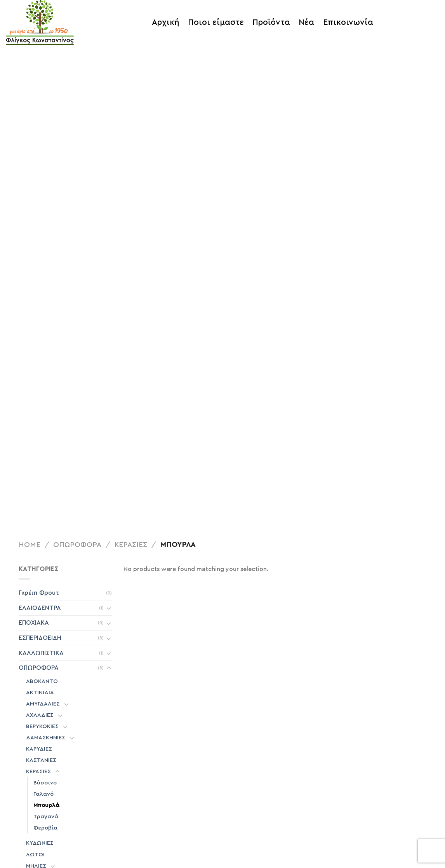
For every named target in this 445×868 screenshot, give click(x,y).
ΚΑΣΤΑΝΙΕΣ (41, 760)
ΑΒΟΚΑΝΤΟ (42, 681)
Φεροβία (45, 828)
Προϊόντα (271, 22)
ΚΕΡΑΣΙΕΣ (131, 545)
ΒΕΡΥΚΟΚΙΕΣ (42, 726)
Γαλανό (43, 794)
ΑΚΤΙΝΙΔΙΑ (40, 692)
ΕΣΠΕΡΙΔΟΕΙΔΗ (40, 638)
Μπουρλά (46, 805)
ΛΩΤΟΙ (35, 855)
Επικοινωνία (348, 22)
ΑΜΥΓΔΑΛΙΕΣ (43, 704)
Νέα (306, 22)
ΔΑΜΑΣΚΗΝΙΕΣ (46, 738)
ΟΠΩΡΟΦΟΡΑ (77, 545)
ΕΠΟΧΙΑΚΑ (34, 623)
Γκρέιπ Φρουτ (39, 593)
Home (30, 545)
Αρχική (165, 22)
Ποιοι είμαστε (216, 22)
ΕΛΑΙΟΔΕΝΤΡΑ (40, 608)
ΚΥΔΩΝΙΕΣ (40, 843)
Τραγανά (46, 816)
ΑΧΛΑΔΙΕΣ (40, 715)
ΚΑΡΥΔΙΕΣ (39, 749)
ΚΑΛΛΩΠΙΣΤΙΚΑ (41, 653)
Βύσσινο (45, 783)
